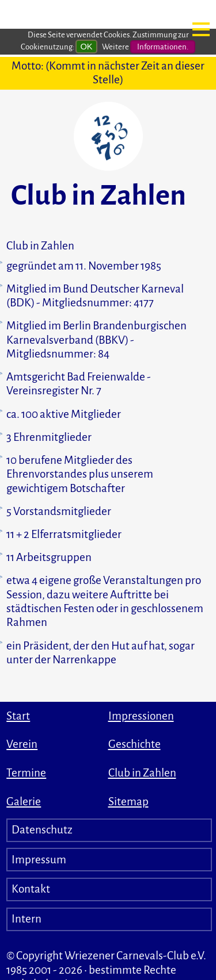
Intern (26, 919)
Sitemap (128, 802)
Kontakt (31, 889)
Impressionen (141, 716)
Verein (22, 744)
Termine (26, 773)
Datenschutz (42, 830)
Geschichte (134, 744)
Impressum (39, 860)
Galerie (24, 802)
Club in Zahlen (142, 773)
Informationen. (163, 46)
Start (18, 716)
